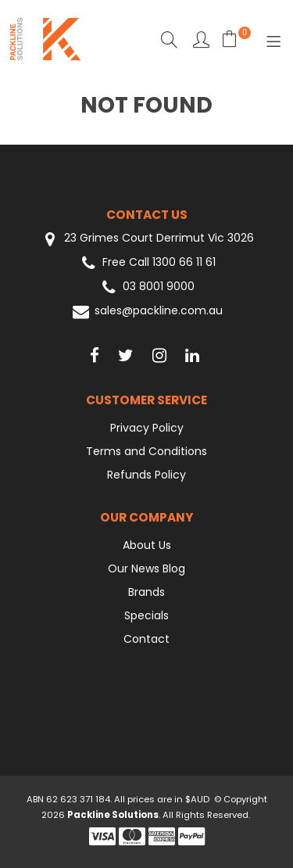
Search (169, 39)
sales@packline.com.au (146, 312)
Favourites (201, 39)
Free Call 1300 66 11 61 (147, 263)
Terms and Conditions (146, 451)
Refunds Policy (146, 475)
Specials (146, 615)
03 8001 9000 (146, 287)
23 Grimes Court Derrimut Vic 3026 (147, 239)
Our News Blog (146, 569)
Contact (146, 639)
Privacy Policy (147, 428)
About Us (147, 545)
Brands (146, 592)
